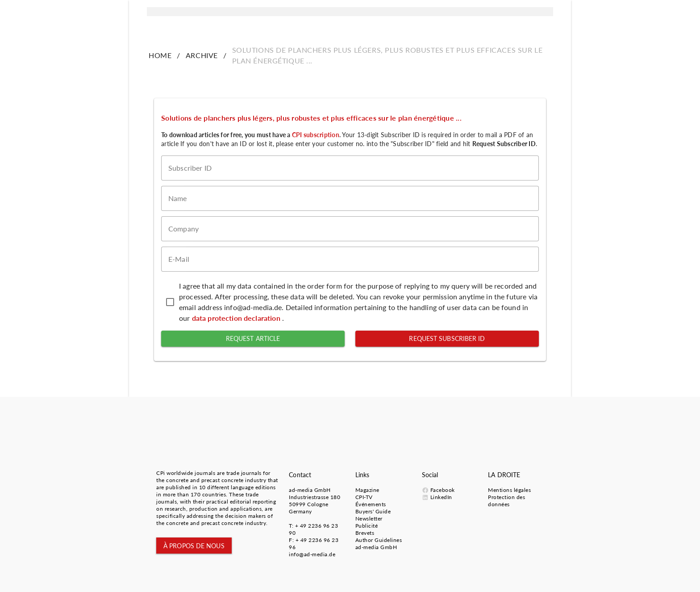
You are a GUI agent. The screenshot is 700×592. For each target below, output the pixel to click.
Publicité (367, 526)
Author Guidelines (379, 540)
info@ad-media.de (312, 554)
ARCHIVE (202, 55)
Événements (371, 504)
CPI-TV (364, 497)
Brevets (365, 533)
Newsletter (369, 519)
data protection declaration (237, 318)
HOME (160, 55)
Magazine (367, 490)
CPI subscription (316, 135)
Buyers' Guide (373, 511)
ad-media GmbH (310, 490)
